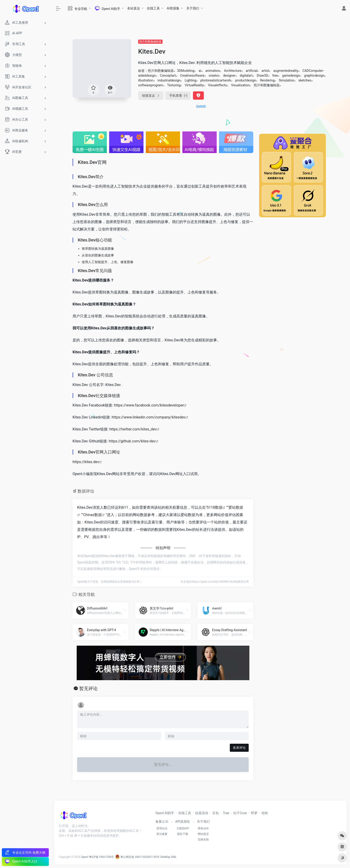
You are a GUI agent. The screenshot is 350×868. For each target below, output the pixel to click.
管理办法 (162, 828)
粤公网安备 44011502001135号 (137, 857)
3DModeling (186, 71)
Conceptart (168, 75)
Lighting (190, 80)
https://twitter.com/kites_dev (133, 429)
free (275, 75)
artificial (251, 71)
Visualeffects (217, 85)
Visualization (240, 85)
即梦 (254, 813)
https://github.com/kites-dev (132, 441)
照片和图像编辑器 (150, 42)
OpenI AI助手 (165, 813)
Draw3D (262, 75)
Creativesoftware (192, 75)
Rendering (267, 80)
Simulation (286, 80)
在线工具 (153, 8)
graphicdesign (314, 75)
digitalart (246, 75)
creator (214, 75)
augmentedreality (286, 71)
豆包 (216, 813)
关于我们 (193, 8)
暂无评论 (88, 688)
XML (174, 857)
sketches (305, 80)
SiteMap (165, 857)
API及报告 (183, 822)
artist (265, 71)
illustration (146, 80)
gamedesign (291, 75)
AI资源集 (173, 8)
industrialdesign (169, 80)
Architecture (233, 71)
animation (213, 71)
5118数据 (215, 507)
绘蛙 (265, 813)
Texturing (174, 85)
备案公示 (162, 822)
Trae (226, 813)
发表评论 (239, 748)
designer (229, 75)
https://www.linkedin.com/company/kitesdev (149, 417)
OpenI (85, 857)
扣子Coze (240, 813)
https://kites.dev (86, 462)
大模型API (183, 828)
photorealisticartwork (216, 80)
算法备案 (162, 834)
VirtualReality (194, 85)
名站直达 (134, 8)
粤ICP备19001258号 (101, 857)
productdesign (245, 80)
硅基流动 (202, 813)
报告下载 (183, 834)
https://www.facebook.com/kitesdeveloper (149, 405)
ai (200, 71)
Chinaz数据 (92, 515)
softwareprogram (151, 85)
